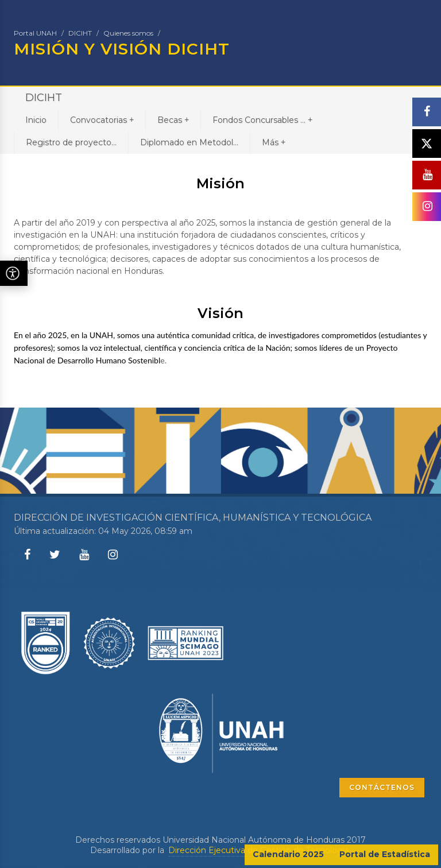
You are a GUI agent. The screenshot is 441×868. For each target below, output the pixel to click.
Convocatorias (102, 120)
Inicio (36, 120)
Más (274, 142)
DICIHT (80, 33)
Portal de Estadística (385, 854)
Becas (173, 120)
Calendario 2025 (288, 854)
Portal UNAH (35, 33)
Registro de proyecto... (71, 142)
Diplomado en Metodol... (189, 142)
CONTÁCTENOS (382, 787)
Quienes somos (128, 33)
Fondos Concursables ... (262, 120)
